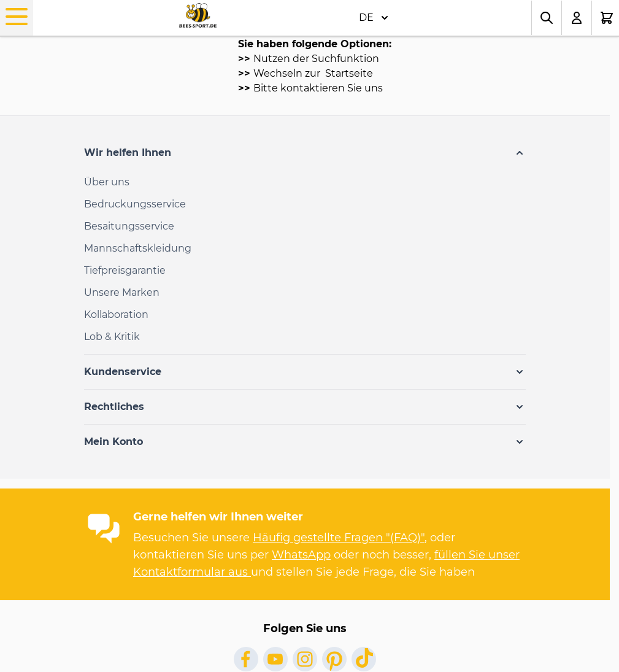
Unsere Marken (122, 292)
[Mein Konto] (577, 18)
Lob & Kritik (112, 337)
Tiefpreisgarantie (125, 270)
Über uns (107, 182)
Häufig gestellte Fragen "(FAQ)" (339, 538)
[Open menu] (17, 17)
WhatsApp (301, 555)
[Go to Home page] (198, 16)
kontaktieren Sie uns (332, 88)
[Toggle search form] (547, 18)
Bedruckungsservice (135, 204)
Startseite (348, 73)
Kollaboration (116, 315)
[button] (305, 153)
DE (374, 18)
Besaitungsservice (129, 226)
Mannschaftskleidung (138, 248)
